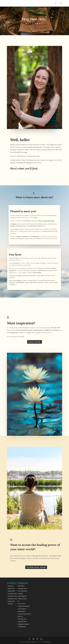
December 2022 (12, 594)
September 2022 (12, 599)
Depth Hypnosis (22, 596)
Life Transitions (22, 609)
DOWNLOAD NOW (36, 567)
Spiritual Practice (22, 622)
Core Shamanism (23, 591)
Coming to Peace (23, 588)
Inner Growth (22, 604)
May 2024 (11, 586)
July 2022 (10, 604)
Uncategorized (22, 627)
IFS (19, 601)
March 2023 (11, 588)
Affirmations (21, 586)
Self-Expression (22, 619)
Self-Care (20, 616)
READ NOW (35, 342)
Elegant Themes (31, 642)
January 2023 (12, 591)
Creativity (20, 594)
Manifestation (22, 611)
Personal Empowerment (24, 614)
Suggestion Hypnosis (24, 624)
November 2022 (12, 596)
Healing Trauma (22, 599)
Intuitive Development (24, 606)
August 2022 (11, 601)
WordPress (47, 642)
